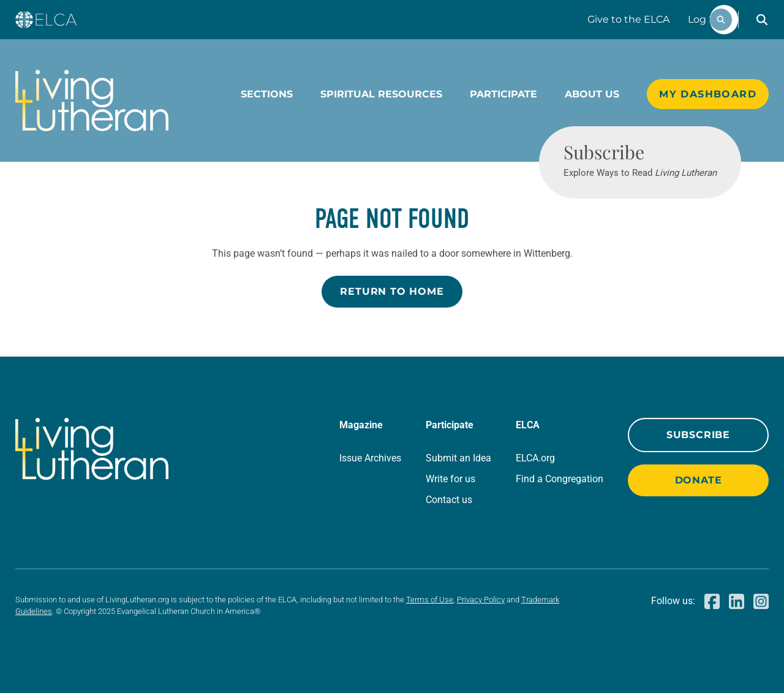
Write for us (450, 479)
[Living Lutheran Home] (92, 100)
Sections (267, 94)
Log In (703, 19)
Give (628, 19)
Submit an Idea (458, 458)
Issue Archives (370, 458)
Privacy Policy (481, 600)
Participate (503, 94)
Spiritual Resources (381, 94)
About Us (592, 94)
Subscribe (698, 435)
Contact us (449, 500)
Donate (699, 480)
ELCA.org (535, 458)
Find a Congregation (560, 479)
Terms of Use (430, 600)
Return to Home (392, 291)
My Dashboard (708, 94)
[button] (762, 20)
